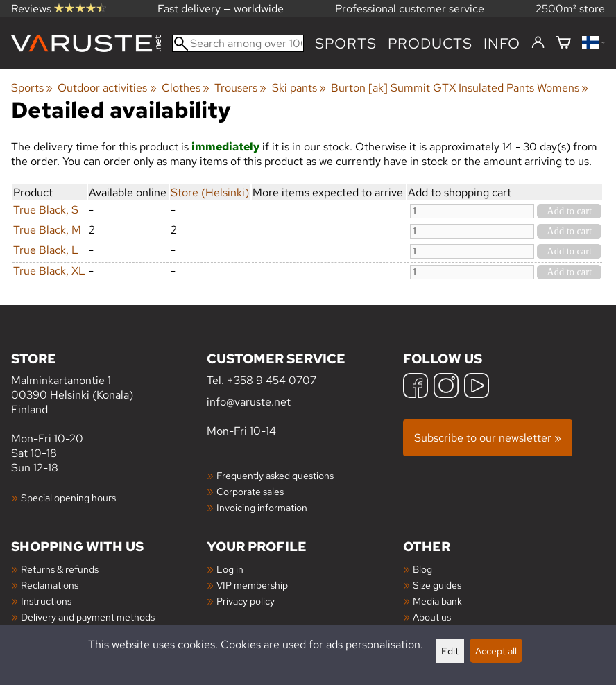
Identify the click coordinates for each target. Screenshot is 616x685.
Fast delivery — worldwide (221, 9)
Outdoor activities (107, 88)
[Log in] (538, 43)
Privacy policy (246, 601)
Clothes (186, 88)
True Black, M (47, 230)
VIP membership (252, 585)
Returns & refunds (60, 569)
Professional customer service (410, 9)
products (430, 43)
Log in (230, 569)
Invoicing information (262, 507)
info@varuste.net (249, 402)
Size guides (437, 585)
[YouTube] (477, 387)
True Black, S (46, 210)
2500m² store (570, 9)
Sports (346, 43)
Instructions (46, 601)
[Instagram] (446, 387)
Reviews (59, 9)
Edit (450, 651)
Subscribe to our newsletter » (488, 438)
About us (432, 617)
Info (502, 43)
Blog (422, 569)
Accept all (496, 651)
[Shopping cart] (563, 43)
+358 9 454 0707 (272, 380)
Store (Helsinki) (210, 192)
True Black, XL (49, 271)
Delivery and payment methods (88, 617)
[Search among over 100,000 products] (238, 43)
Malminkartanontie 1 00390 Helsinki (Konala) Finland (109, 383)
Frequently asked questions (275, 475)
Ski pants (299, 88)
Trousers (240, 88)
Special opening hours (68, 497)
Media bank (437, 601)
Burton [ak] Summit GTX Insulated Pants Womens (460, 88)
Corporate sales (250, 491)
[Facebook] (416, 387)
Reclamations (50, 585)
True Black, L (46, 250)
